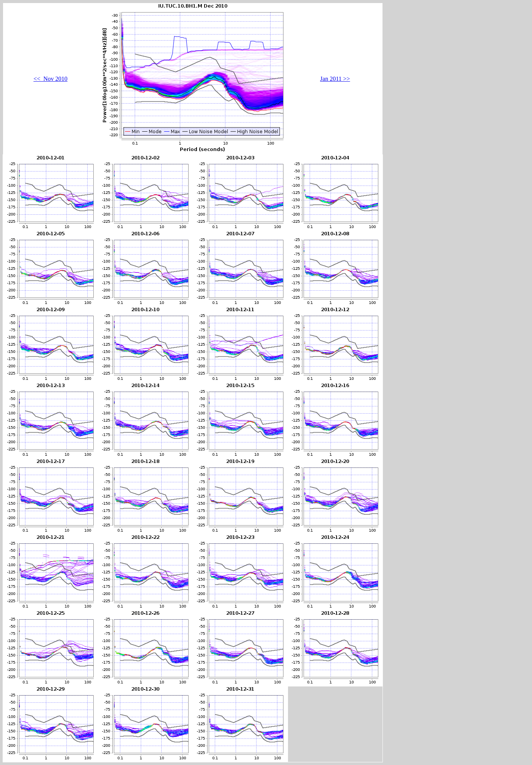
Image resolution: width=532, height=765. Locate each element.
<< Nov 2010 (50, 79)
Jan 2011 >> (335, 79)
